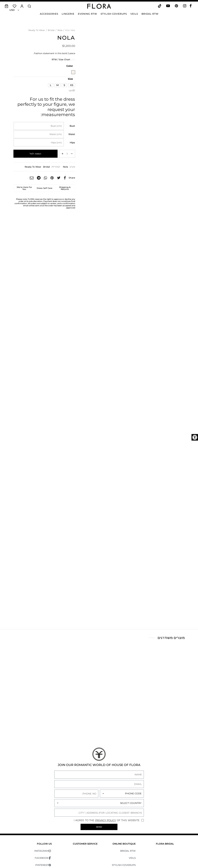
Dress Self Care (45, 188)
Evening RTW (88, 14)
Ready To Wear (37, 30)
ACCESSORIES (127, 847)
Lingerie (68, 14)
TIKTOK (46, 847)
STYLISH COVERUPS (124, 832)
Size (70, 79)
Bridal (51, 30)
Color (70, 66)
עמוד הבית (70, 30)
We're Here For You (24, 188)
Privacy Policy (106, 788)
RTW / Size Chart (61, 60)
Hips (72, 143)
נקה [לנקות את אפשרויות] (71, 90)
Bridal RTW (150, 14)
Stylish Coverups (114, 14)
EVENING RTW (127, 840)
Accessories (49, 14)
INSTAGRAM (43, 818)
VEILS (132, 825)
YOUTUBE (44, 840)
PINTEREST (44, 833)
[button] (195, 437)
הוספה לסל (35, 154)
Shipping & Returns (65, 188)
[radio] (73, 72)
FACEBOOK (43, 825)
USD (12, 10)
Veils (134, 14)
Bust (72, 126)
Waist (72, 134)
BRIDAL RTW (128, 818)
